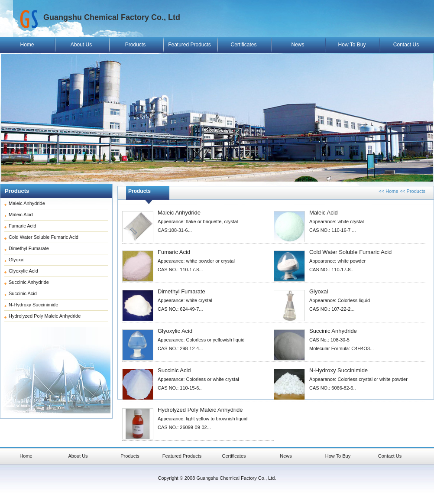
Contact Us (406, 45)
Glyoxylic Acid (23, 271)
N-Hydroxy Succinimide (33, 305)
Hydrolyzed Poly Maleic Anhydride (45, 316)
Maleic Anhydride (27, 203)
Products (135, 45)
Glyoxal (17, 260)
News (298, 45)
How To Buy (352, 45)
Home (27, 45)
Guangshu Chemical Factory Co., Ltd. (236, 478)
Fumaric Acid (23, 226)
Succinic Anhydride (29, 282)
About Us (81, 45)
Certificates (243, 45)
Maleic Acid (21, 215)
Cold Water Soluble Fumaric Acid (44, 237)
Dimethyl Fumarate (29, 248)
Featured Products (189, 45)
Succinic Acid (23, 293)
